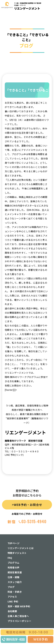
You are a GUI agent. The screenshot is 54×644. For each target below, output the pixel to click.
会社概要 (12, 611)
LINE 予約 (13, 601)
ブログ (11, 587)
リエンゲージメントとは (21, 548)
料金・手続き (15, 592)
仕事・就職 (14, 577)
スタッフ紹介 (15, 582)
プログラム (14, 563)
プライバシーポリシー (20, 621)
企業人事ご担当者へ (18, 616)
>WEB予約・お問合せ (27, 505)
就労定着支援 (15, 572)
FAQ (10, 558)
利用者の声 (14, 567)
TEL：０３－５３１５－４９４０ (22, 451)
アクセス (12, 597)
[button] (50, 40)
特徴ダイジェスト (17, 553)
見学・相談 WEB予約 (19, 606)
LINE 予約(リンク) (14, 455)
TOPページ (14, 543)
